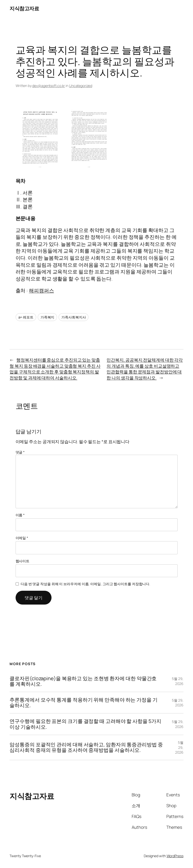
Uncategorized (81, 86)
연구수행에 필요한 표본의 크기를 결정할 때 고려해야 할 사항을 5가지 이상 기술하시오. (85, 724)
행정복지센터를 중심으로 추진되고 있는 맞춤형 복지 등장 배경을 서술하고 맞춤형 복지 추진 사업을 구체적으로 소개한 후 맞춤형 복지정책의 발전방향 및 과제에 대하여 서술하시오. (55, 369)
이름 (20, 515)
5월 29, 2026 (178, 681)
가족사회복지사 (74, 317)
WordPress (175, 856)
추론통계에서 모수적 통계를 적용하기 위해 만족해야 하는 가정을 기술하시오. (83, 703)
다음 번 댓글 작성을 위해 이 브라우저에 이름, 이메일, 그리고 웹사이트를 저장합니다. (85, 584)
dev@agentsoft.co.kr (49, 86)
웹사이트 (23, 561)
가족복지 (47, 317)
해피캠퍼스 (41, 290)
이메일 (22, 538)
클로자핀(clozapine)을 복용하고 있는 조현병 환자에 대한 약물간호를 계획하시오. (83, 681)
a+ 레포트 (26, 317)
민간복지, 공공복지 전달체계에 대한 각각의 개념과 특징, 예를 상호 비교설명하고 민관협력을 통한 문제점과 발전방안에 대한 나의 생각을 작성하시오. (145, 369)
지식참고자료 (24, 8)
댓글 (20, 452)
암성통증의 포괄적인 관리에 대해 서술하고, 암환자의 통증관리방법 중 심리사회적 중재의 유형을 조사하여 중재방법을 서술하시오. (86, 747)
